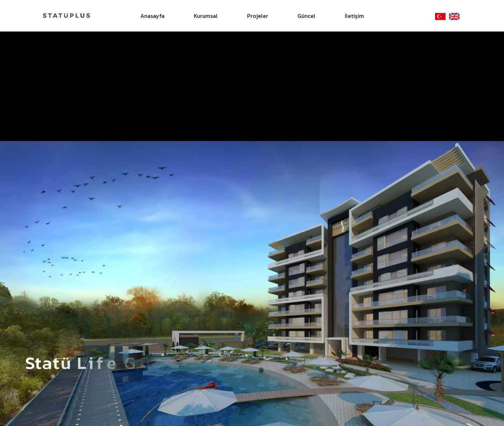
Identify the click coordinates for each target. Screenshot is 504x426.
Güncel (306, 16)
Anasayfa (152, 16)
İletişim (354, 16)
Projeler (258, 16)
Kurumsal (206, 16)
